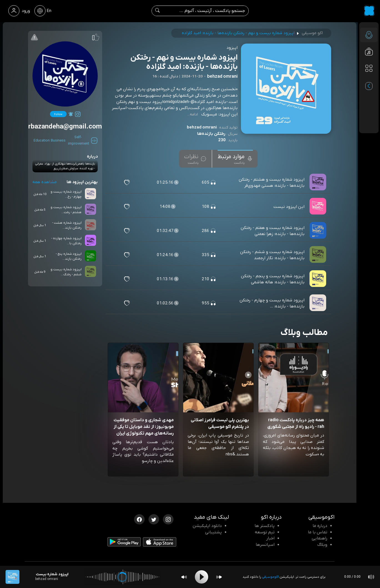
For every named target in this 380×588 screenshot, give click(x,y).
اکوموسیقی (270, 577)
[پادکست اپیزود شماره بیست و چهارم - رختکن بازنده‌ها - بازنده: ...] (318, 303)
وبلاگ (322, 545)
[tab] (235, 159)
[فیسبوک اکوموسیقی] (139, 519)
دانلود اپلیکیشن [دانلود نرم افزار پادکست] (207, 526)
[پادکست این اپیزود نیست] (318, 207)
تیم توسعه (265, 532)
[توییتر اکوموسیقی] (154, 519)
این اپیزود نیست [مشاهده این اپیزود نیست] (289, 207)
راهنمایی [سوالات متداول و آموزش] (319, 538)
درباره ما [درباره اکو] (320, 526)
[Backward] (184, 577)
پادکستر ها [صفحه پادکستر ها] (265, 526)
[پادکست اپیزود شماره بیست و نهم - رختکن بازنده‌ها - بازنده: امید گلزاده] (12, 577)
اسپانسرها (265, 545)
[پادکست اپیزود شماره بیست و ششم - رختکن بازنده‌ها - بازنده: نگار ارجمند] (318, 255)
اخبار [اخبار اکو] (270, 538)
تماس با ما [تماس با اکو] (318, 532)
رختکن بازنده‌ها (211, 134)
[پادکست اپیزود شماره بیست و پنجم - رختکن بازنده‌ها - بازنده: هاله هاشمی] (318, 279)
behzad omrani (202, 127)
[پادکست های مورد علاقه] (369, 79)
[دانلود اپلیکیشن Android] (124, 543)
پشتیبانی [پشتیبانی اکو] (213, 532)
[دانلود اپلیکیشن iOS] (160, 543)
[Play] (202, 577)
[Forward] (219, 577)
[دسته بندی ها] (369, 68)
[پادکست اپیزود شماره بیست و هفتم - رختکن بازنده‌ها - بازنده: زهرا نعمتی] (318, 231)
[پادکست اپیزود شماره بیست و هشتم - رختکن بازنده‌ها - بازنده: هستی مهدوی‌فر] (318, 183)
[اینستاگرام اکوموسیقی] (168, 519)
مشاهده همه (45, 182)
